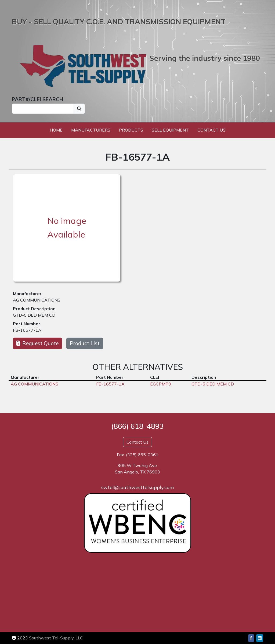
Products (131, 130)
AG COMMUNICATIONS (37, 300)
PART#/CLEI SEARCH (37, 99)
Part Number (27, 324)
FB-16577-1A (27, 330)
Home (56, 130)
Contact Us (211, 130)
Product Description (34, 309)
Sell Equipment (170, 130)
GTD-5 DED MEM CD (34, 315)
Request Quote (37, 343)
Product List (85, 343)
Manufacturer (27, 293)
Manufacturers (91, 130)
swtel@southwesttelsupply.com (137, 487)
